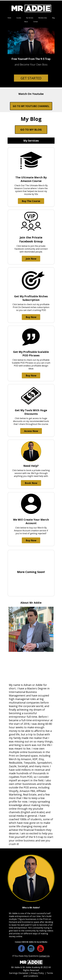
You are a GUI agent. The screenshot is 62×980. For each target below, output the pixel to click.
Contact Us (44, 956)
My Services (30, 18)
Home (9, 18)
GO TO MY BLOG (31, 130)
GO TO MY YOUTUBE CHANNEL (31, 106)
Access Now (31, 431)
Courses (19, 18)
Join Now (31, 259)
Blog (53, 18)
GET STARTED (31, 78)
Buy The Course (31, 201)
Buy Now (31, 317)
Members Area (43, 18)
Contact (36, 22)
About (26, 22)
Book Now (31, 483)
